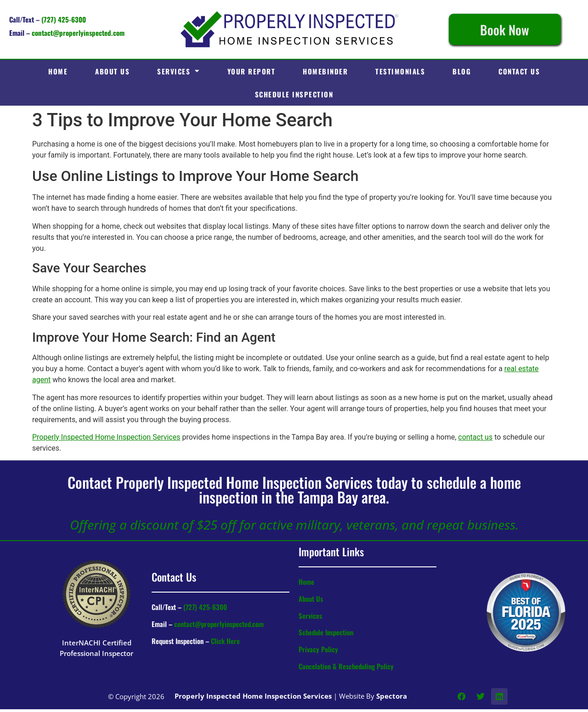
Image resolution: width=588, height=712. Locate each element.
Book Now (505, 30)
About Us (112, 71)
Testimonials (400, 71)
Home (58, 71)
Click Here (225, 641)
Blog (462, 71)
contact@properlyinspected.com (78, 33)
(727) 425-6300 (64, 19)
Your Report (252, 71)
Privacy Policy (318, 649)
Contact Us (519, 71)
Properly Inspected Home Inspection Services (106, 437)
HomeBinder (325, 71)
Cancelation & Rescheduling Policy (346, 666)
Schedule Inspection (294, 94)
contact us (475, 437)
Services (178, 71)
